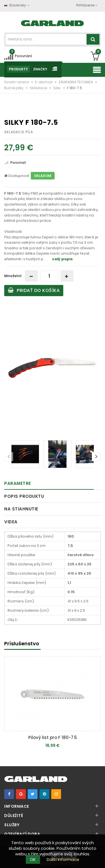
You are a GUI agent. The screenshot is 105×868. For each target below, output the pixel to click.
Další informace (63, 859)
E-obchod (44, 82)
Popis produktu (24, 496)
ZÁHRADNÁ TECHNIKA (76, 82)
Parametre (18, 483)
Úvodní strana (17, 82)
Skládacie (39, 88)
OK (33, 859)
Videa (11, 522)
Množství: (13, 276)
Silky (57, 88)
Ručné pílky (14, 88)
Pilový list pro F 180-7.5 (53, 737)
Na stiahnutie (21, 509)
